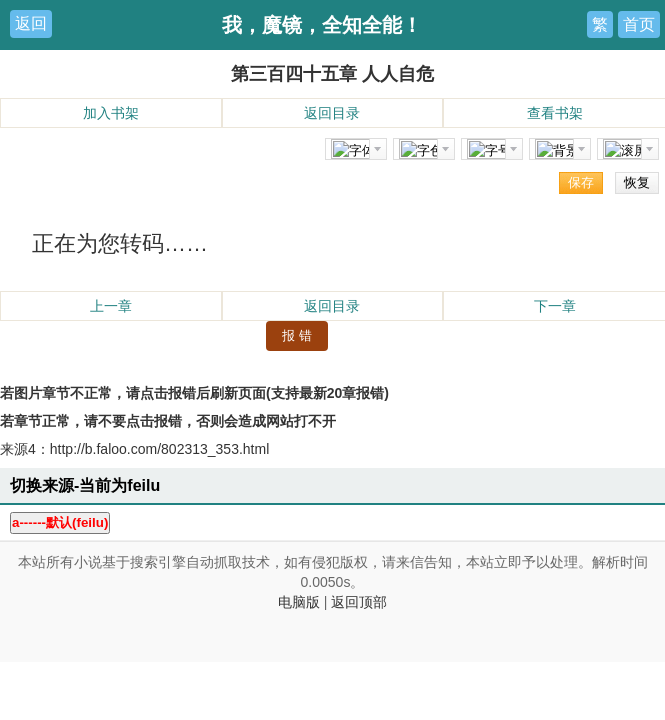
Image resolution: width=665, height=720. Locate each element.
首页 (639, 24)
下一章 (555, 306)
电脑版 (299, 602)
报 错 (297, 335)
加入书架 (111, 113)
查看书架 (555, 113)
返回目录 (332, 113)
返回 (31, 23)
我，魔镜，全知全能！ (322, 25)
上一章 (111, 306)
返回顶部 (359, 602)
